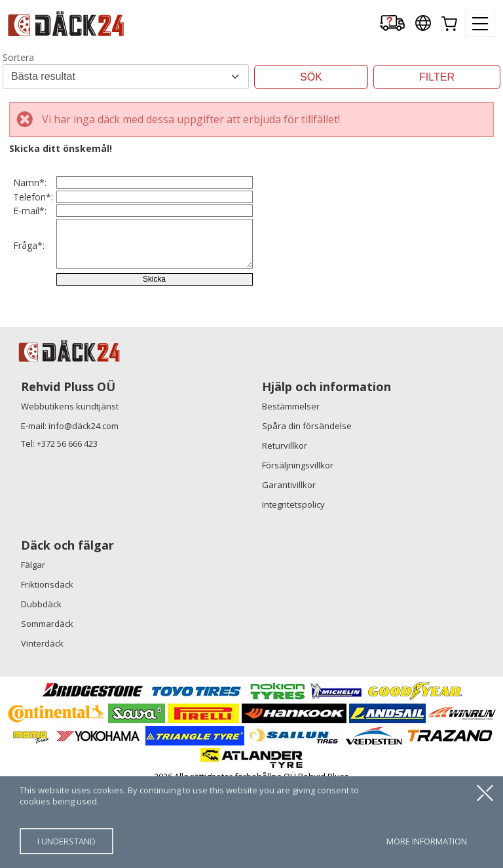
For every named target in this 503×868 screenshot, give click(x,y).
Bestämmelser (291, 492)
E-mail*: (30, 255)
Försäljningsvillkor (298, 551)
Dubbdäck (41, 690)
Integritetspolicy (293, 590)
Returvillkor (285, 531)
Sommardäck (47, 709)
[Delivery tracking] (392, 24)
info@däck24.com (84, 512)
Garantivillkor (289, 571)
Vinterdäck (42, 729)
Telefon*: (33, 223)
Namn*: (30, 192)
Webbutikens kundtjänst (70, 492)
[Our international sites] (423, 24)
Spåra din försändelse (307, 512)
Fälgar (33, 651)
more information (427, 841)
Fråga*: (29, 306)
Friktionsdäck (47, 670)
